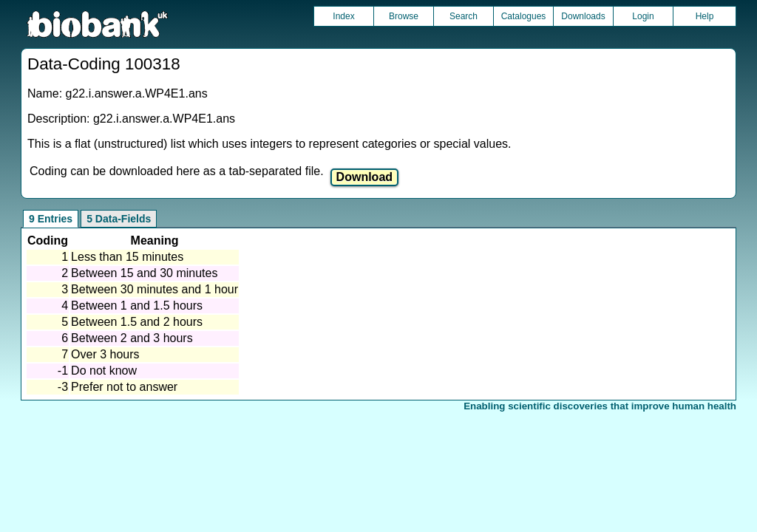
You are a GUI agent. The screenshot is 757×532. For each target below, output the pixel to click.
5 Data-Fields (119, 219)
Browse (404, 16)
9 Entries (51, 219)
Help (705, 16)
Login (643, 16)
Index (343, 16)
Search (464, 16)
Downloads (583, 16)
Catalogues (524, 16)
